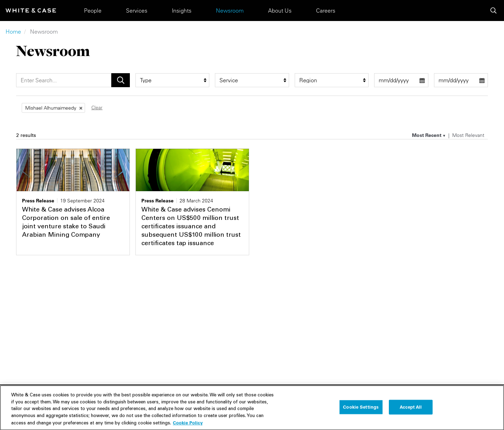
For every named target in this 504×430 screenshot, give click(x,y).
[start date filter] (401, 80)
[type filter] (172, 80)
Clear (97, 107)
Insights (182, 11)
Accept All (411, 413)
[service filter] (252, 80)
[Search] (64, 80)
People (93, 11)
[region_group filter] (332, 80)
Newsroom (230, 11)
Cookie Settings (361, 413)
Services (137, 11)
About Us (280, 11)
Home (13, 32)
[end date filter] (461, 80)
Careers (326, 11)
